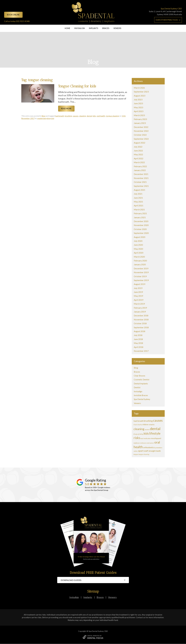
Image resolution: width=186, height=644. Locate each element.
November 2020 (141, 225)
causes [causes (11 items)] (158, 420)
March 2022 (139, 162)
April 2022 (139, 158)
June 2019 (138, 292)
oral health (101, 116)
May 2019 (138, 296)
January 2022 (140, 170)
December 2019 (141, 268)
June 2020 (138, 245)
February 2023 (140, 119)
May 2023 (138, 107)
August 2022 (139, 143)
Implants (94, 28)
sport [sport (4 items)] (141, 451)
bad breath (60, 116)
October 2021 (140, 182)
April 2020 (139, 253)
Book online (13, 15)
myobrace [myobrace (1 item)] (137, 443)
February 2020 (140, 261)
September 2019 (141, 280)
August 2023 (139, 96)
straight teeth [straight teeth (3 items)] (155, 451)
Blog (44, 116)
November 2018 (141, 319)
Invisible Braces (141, 395)
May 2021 (138, 202)
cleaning (83, 116)
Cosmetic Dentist (142, 379)
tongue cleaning (112, 116)
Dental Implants (141, 383)
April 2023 (139, 111)
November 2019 (141, 272)
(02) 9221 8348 (23, 21)
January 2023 (140, 123)
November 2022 (141, 131)
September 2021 (141, 186)
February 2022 (140, 166)
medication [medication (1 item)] (147, 438)
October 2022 (140, 135)
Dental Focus (95, 638)
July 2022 (138, 147)
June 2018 (138, 339)
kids (94, 116)
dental (89, 116)
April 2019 (139, 300)
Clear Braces (139, 376)
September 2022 (141, 139)
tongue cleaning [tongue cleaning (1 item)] (144, 454)
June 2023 (138, 103)
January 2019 (140, 312)
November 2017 (141, 351)
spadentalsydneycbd (46, 118)
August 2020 (139, 237)
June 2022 (138, 151)
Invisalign (80, 28)
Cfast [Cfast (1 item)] (135, 425)
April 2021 (139, 205)
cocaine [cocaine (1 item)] (147, 429)
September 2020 (141, 233)
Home (67, 28)
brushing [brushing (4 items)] (148, 421)
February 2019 (140, 308)
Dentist (137, 387)
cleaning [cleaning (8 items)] (139, 429)
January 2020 (140, 264)
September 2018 (141, 327)
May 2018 (138, 343)
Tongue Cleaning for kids (77, 86)
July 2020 (138, 241)
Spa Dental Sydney (142, 399)
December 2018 (141, 315)
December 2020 (141, 221)
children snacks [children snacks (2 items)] (148, 424)
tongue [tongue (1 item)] (136, 454)
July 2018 (138, 335)
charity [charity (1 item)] (140, 425)
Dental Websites (93, 636)
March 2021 (139, 209)
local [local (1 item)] (142, 438)
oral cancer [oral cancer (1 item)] (150, 443)
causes (76, 116)
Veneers (117, 28)
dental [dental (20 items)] (155, 429)
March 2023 (139, 115)
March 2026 (139, 88)
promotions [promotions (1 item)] (159, 448)
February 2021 (140, 213)
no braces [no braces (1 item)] (143, 443)
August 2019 (139, 284)
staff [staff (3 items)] (146, 451)
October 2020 (140, 229)
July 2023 (138, 99)
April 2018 (139, 347)
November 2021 (141, 178)
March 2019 (139, 304)
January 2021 (140, 217)
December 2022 (141, 127)
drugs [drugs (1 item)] (135, 434)
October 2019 (140, 276)
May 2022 (138, 154)
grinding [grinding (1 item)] (140, 434)
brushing (68, 116)
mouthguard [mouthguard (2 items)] (156, 438)
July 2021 (138, 194)
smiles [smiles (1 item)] (136, 451)
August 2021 (139, 190)
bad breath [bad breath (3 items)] (138, 421)
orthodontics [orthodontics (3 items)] (149, 447)
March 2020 (139, 257)
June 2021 (138, 198)
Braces (106, 28)
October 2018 (140, 323)
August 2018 (139, 331)
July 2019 (138, 288)
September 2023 (141, 92)
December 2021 (141, 174)
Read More (66, 109)
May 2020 (138, 249)
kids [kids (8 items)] (146, 433)
